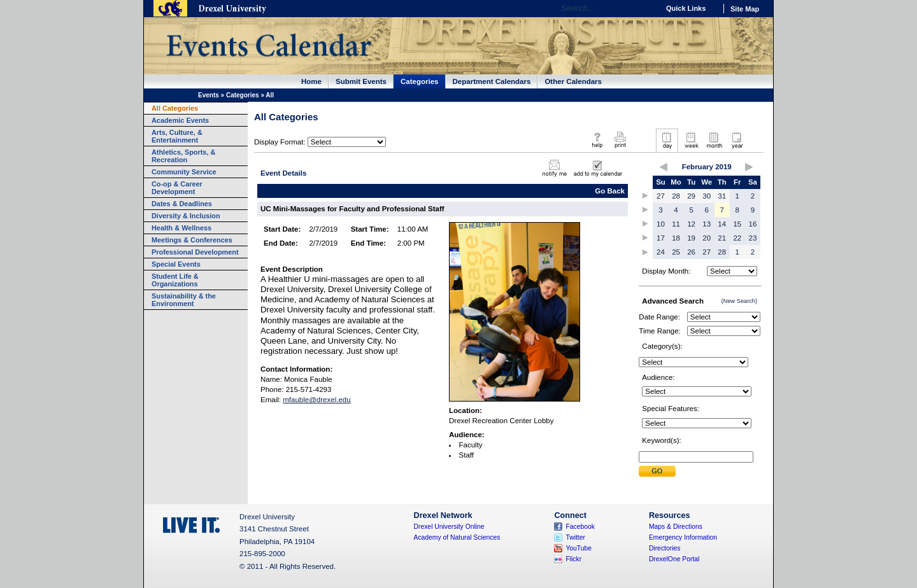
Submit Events (361, 81)
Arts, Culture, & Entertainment (177, 136)
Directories (665, 548)
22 (737, 238)
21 (722, 238)
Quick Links (686, 8)
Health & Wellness (181, 228)
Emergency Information (683, 537)
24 (661, 252)
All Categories (175, 108)
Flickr (573, 559)
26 (691, 252)
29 (691, 196)
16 (753, 224)
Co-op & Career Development (177, 188)
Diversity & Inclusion (186, 216)
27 (661, 196)
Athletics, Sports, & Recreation (183, 156)
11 (676, 224)
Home (311, 81)
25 (676, 252)
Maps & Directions (676, 527)
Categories (420, 81)
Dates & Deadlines (182, 204)
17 (661, 238)
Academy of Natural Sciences (457, 537)
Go (646, 8)
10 (661, 224)
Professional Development (195, 252)
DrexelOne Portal (674, 559)
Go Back (610, 191)
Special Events (176, 264)
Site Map (745, 9)
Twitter (575, 537)
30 (707, 196)
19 (691, 238)
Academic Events (180, 120)
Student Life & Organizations (175, 280)
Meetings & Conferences (192, 240)
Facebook (580, 527)
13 (707, 224)
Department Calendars (492, 81)
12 (691, 224)
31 (722, 196)
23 (753, 238)
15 (737, 224)
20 (707, 238)
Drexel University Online (449, 527)
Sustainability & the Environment (184, 300)
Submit (657, 471)
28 (676, 196)
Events (209, 95)
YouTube (579, 548)
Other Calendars (573, 81)
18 (676, 238)
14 (722, 224)
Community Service (184, 172)
